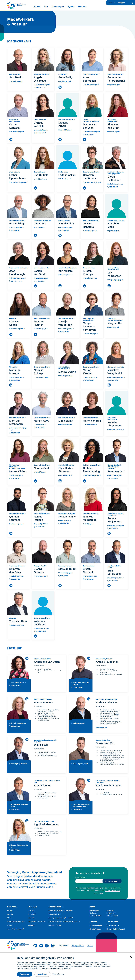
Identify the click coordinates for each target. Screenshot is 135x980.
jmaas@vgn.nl (114, 231)
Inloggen (122, 3)
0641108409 (64, 576)
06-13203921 (40, 527)
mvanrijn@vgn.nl (91, 425)
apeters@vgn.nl (115, 85)
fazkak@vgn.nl (65, 179)
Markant (10, 925)
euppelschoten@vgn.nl (19, 182)
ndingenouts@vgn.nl (117, 430)
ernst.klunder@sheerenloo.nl (20, 806)
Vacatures (31, 925)
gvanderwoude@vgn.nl (93, 182)
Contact (112, 3)
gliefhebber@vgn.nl (116, 184)
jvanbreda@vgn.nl (42, 278)
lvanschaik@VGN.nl (18, 329)
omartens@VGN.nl (67, 475)
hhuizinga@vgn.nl (18, 228)
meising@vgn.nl (66, 425)
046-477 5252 (16, 850)
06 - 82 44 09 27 (41, 133)
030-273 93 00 (97, 925)
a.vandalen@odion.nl (19, 683)
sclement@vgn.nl (91, 576)
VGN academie (55, 914)
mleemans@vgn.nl (91, 334)
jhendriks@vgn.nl (91, 231)
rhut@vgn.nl (89, 524)
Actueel (37, 7)
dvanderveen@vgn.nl (92, 132)
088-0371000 (16, 809)
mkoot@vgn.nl (41, 425)
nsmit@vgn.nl (41, 472)
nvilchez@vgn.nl (17, 475)
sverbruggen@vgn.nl (117, 578)
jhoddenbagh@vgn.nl (19, 278)
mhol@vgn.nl (114, 327)
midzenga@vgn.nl (17, 377)
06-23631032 (40, 428)
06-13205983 (89, 380)
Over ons (82, 7)
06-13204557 (16, 380)
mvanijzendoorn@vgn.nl (19, 429)
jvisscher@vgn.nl (66, 228)
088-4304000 (77, 809)
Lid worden (32, 918)
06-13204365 (65, 332)
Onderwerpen (58, 7)
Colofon (90, 946)
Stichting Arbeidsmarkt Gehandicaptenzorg (64, 922)
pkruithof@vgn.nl (115, 475)
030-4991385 (114, 187)
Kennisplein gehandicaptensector (61, 918)
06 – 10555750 (41, 631)
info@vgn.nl (97, 929)
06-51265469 (40, 281)
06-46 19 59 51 (16, 685)
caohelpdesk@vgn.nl (117, 929)
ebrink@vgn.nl (114, 132)
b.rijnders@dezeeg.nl (19, 723)
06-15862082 (114, 581)
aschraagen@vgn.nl (92, 85)
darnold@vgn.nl (66, 130)
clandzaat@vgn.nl (17, 132)
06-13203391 (65, 230)
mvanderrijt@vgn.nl (67, 329)
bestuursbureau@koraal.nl (19, 846)
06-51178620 (114, 528)
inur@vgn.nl (40, 228)
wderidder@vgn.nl (42, 628)
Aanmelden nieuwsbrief (15, 929)
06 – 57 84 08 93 (17, 281)
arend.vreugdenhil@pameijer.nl (82, 684)
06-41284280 (89, 135)
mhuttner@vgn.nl (42, 329)
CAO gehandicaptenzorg (16, 922)
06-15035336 (114, 478)
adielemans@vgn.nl (43, 85)
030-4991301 (65, 523)
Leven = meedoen (56, 925)
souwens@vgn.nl (42, 576)
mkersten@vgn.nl (91, 377)
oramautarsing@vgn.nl (93, 475)
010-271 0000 (78, 687)
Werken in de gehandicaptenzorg (61, 910)
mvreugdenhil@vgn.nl (117, 377)
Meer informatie (58, 974)
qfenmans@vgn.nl (18, 524)
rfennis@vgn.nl (66, 521)
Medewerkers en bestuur (37, 922)
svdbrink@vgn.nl (17, 576)
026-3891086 (16, 726)
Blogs (9, 918)
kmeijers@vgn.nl (66, 275)
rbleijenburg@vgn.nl (117, 526)
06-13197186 (16, 230)
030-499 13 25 (40, 88)
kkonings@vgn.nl (91, 278)
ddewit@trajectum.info (19, 764)
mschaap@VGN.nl (42, 377)
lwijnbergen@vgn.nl (116, 280)
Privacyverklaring (78, 946)
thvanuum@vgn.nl (18, 625)
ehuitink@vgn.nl (42, 179)
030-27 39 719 (114, 925)
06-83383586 (16, 478)
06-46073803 (114, 380)
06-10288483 (89, 579)
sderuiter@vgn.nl (66, 573)
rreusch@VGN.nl (42, 524)
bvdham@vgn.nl (79, 723)
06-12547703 (16, 433)
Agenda (71, 7)
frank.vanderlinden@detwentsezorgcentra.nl (82, 806)
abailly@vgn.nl (65, 81)
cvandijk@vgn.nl (42, 130)
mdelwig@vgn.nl (66, 376)
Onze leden (32, 914)
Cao (46, 7)
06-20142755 (16, 579)
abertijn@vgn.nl (17, 81)
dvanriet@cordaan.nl (80, 764)
